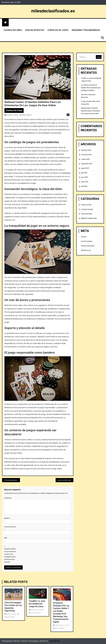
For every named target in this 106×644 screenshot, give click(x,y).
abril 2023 (84, 186)
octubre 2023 (85, 159)
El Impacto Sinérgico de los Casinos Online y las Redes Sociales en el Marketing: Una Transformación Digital (61, 612)
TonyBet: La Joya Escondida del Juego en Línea (37, 604)
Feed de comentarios (88, 246)
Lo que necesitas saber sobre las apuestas (65, 480)
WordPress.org (86, 250)
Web (6, 538)
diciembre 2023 (86, 150)
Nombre (7, 518)
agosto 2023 (85, 168)
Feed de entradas (87, 241)
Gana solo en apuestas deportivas (88, 96)
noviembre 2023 (86, 155)
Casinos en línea (13, 30)
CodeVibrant (54, 641)
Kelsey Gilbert (26, 115)
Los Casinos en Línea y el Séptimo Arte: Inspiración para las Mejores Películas (91, 88)
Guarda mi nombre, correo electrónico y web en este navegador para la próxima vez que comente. (10, 555)
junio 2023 (84, 177)
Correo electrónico (10, 528)
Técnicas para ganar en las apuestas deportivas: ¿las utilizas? (12, 480)
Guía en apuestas (35, 30)
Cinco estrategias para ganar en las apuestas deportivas (13, 607)
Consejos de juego (58, 30)
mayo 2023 (85, 182)
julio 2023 (84, 173)
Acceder (84, 237)
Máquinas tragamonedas (86, 30)
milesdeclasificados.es (53, 11)
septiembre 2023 (87, 164)
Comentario (8, 498)
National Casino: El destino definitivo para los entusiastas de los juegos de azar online (91, 111)
